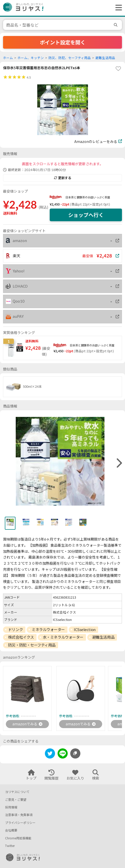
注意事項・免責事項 (19, 815)
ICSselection (85, 630)
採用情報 (11, 807)
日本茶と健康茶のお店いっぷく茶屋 (88, 197)
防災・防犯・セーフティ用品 (32, 645)
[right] (119, 463)
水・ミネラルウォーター (63, 637)
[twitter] (50, 754)
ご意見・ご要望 (16, 800)
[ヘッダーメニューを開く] (117, 8)
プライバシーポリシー (20, 823)
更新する (63, 178)
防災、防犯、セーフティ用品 (70, 58)
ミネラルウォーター (48, 630)
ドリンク (15, 630)
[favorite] (118, 69)
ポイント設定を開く (63, 42)
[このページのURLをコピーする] (75, 753)
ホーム (8, 58)
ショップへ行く (86, 215)
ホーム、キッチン (31, 58)
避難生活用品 (105, 58)
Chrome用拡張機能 (18, 838)
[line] (63, 754)
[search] (116, 25)
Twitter (10, 846)
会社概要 (11, 830)
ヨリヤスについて (17, 792)
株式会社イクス (21, 637)
